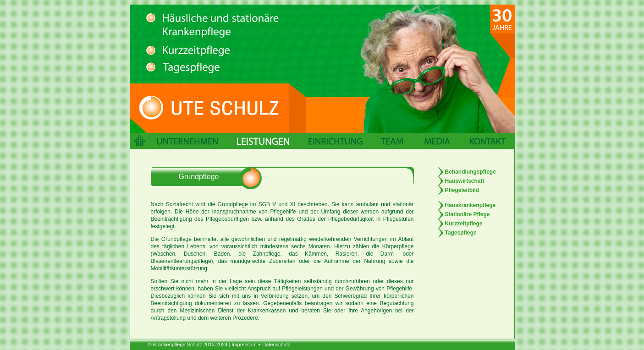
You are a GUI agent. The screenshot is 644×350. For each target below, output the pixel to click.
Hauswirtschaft (465, 181)
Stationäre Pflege (468, 214)
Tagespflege (461, 233)
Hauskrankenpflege (471, 205)
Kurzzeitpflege (464, 224)
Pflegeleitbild (462, 190)
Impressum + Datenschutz (261, 345)
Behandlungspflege (471, 172)
